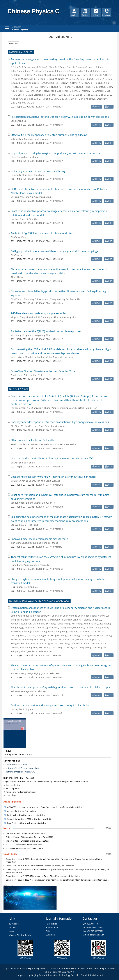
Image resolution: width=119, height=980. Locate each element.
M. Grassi (60, 79)
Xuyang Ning (54, 632)
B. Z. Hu (105, 83)
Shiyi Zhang (17, 299)
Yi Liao (14, 139)
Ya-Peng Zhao (18, 197)
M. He (49, 83)
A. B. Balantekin (27, 67)
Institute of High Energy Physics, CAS (22, 768)
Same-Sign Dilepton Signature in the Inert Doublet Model (43, 371)
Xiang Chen (17, 565)
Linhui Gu (96, 620)
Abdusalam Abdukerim (35, 616)
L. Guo (88, 79)
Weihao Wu (82, 639)
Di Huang (51, 624)
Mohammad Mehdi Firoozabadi (47, 444)
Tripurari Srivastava (63, 357)
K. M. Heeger (60, 83)
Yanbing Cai (63, 299)
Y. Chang (87, 67)
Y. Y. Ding (38, 75)
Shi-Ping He (17, 255)
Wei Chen (52, 616)
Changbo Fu (43, 620)
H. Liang (46, 99)
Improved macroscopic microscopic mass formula (40, 539)
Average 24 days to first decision (22, 811)
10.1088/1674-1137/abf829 (49, 179)
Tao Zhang (57, 647)
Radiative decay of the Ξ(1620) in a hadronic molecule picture (46, 331)
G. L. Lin (63, 99)
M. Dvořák (94, 75)
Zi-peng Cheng (33, 503)
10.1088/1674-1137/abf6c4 (49, 677)
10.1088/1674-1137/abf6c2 (49, 655)
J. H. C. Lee (16, 95)
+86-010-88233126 (95, 931)
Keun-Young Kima (68, 317)
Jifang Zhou (91, 647)
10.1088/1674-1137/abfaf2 (49, 547)
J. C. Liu (30, 103)
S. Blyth (50, 67)
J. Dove (84, 75)
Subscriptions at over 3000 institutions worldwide (30, 819)
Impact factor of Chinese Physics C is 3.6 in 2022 (27, 841)
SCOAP (13, 927)
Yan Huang (77, 624)
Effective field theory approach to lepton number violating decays (49, 135)
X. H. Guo (97, 79)
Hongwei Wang (59, 636)
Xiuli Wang (28, 639)
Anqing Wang (43, 636)
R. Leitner (36, 95)
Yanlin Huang (90, 624)
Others (49, 931)
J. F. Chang (77, 67)
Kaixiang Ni (28, 632)
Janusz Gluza (17, 357)
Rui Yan (43, 643)
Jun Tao (45, 673)
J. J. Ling (79, 99)
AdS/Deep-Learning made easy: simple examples (39, 313)
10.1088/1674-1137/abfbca (49, 303)
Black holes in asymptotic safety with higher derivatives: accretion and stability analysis (61, 687)
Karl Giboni (85, 620)
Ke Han (28, 624)
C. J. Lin (55, 99)
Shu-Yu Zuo (31, 197)
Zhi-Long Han (30, 375)
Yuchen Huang (18, 673)
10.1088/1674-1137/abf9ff (49, 713)
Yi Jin (41, 375)
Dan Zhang (45, 647)
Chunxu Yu (76, 643)
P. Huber (88, 87)
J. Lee (107, 91)
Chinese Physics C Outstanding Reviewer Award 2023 (30, 837)
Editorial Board (53, 927)
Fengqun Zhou (18, 408)
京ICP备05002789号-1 (64, 972)
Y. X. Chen (37, 71)
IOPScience (14, 924)
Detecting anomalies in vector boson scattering (38, 171)
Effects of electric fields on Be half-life (33, 440)
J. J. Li (72, 95)
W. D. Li (108, 95)
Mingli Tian (91, 408)
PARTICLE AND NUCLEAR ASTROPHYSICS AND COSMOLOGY (39, 601)
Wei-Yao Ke (26, 426)
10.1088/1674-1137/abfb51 (49, 569)
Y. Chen (27, 71)
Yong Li (55, 408)
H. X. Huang (40, 87)
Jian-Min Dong (44, 481)
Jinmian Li (16, 175)
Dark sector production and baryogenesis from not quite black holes (50, 705)
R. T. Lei (26, 95)
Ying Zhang (30, 463)
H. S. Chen (98, 67)
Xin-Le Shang (29, 481)
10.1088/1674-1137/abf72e (49, 143)
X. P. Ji (21, 91)
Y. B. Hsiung (94, 83)
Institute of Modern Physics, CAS (20, 772)
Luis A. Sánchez (38, 691)
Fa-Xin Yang (17, 375)
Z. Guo (14, 83)
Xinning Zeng (31, 647)
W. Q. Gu (70, 79)
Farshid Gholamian (20, 444)
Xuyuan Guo (17, 624)
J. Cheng (47, 71)
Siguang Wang (104, 636)
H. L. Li (65, 95)
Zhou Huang (105, 624)
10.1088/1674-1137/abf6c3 (49, 448)
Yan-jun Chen (18, 503)
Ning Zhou (103, 647)
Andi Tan (31, 636)
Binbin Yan (16, 616)
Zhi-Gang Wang (19, 237)
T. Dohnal (62, 75)
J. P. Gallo (15, 79)
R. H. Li (86, 95)
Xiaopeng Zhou (18, 651)
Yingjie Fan (16, 620)
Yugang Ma (91, 628)
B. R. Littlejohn (18, 103)
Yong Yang (64, 643)
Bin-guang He (49, 503)
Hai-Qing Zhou (32, 219)
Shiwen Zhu (17, 463)
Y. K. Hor (83, 83)
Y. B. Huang (77, 87)
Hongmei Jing (34, 673)
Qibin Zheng (78, 647)
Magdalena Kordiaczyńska (38, 357)
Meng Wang (74, 636)
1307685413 (92, 924)
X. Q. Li (22, 99)
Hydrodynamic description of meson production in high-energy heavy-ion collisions (60, 422)
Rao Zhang (39, 175)
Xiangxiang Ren (70, 632)
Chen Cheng (90, 616)
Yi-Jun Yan (16, 481)
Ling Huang (17, 587)
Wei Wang (16, 639)
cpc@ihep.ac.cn (97, 935)
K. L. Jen (108, 87)
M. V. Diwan (50, 75)
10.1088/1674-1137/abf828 (49, 379)
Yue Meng (16, 632)
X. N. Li (14, 99)
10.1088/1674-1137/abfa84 (49, 529)
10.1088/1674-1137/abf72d (49, 695)
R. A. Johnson (31, 91)
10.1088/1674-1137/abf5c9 (49, 125)
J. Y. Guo (80, 79)
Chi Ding (15, 426)
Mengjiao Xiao (18, 643)
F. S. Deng (28, 75)
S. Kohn (74, 91)
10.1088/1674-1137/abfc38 (49, 107)
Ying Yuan (101, 643)
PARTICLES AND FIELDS (21, 52)
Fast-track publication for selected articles (26, 815)
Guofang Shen (18, 636)
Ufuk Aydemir (18, 709)
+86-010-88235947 (95, 927)
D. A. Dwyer (106, 75)
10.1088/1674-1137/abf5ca (49, 412)
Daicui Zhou (76, 299)
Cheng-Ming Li (46, 197)
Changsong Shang (88, 632)
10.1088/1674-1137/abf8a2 (49, 201)
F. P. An (14, 67)
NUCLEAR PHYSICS (19, 389)
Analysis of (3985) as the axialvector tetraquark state (42, 233)
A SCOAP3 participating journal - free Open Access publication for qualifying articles (45, 807)
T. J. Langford (97, 91)
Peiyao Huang (64, 624)
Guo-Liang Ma (31, 587)
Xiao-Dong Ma (26, 139)
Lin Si (101, 632)
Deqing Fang (29, 620)
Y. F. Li (30, 99)
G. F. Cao (59, 67)
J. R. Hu (14, 87)
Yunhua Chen (76, 616)
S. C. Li (99, 95)
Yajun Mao (103, 628)
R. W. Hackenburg (27, 83)
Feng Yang (28, 335)
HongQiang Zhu (42, 335)
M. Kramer (84, 91)
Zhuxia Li (44, 565)
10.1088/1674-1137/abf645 (49, 430)
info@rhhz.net (96, 975)
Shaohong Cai (31, 299)
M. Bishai (41, 67)
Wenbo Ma (79, 628)
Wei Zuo (56, 481)
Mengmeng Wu (54, 639)
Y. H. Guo (107, 79)
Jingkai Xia (94, 639)
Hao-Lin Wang (41, 139)
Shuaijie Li (41, 628)
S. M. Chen (16, 71)
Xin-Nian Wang (58, 426)
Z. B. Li (37, 99)
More (109, 828)
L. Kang (52, 91)
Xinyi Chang (44, 408)
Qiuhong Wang (88, 636)
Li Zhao (67, 647)
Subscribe (50, 935)
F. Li (58, 95)
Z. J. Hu (29, 87)
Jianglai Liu (53, 628)
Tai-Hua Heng (31, 525)
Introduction (52, 924)
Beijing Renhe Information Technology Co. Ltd (55, 975)
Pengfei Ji (80, 408)
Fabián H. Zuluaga (20, 691)
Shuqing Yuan (67, 408)
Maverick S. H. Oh (35, 317)
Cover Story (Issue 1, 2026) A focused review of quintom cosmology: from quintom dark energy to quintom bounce (58, 880)
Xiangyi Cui (103, 616)
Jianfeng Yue (17, 647)
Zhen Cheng (17, 157)
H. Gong (50, 79)
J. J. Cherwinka (72, 71)
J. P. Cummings (99, 71)
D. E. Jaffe (98, 87)
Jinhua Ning (41, 632)
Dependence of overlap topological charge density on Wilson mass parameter (56, 153)
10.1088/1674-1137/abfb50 (49, 259)
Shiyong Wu (69, 639)
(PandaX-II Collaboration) (40, 651)
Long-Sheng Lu (18, 121)
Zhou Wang (40, 639)
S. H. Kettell (63, 91)
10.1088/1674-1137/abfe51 (49, 361)
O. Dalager (16, 75)
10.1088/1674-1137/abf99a (49, 485)
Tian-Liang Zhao (19, 543)
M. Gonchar (27, 79)
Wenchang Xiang (47, 299)
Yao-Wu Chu (17, 525)
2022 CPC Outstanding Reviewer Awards (24, 845)
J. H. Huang (52, 87)
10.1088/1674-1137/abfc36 (49, 321)
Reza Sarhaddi (72, 444)
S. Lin (71, 99)
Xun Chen (63, 616)
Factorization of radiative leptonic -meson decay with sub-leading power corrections (60, 117)
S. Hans (41, 83)
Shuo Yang (27, 175)
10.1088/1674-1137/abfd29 (49, 591)
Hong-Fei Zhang (50, 543)
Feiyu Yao (55, 673)
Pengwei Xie (32, 643)
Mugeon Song (18, 317)
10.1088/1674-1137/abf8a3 (49, 467)
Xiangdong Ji (17, 628)
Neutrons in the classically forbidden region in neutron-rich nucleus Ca (52, 458)
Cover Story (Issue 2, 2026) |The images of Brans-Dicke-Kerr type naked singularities (43, 876)
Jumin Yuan (89, 643)
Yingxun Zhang (31, 565)
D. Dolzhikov (74, 75)
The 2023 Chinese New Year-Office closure (25, 848)
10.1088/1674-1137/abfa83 (49, 241)
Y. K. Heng (72, 83)
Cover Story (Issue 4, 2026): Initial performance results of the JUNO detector (40, 866)
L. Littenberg (101, 99)
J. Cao (68, 67)
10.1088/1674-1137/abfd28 (49, 339)
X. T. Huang (65, 87)
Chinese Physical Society (16, 765)
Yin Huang (16, 335)
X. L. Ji (14, 91)
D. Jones (43, 91)
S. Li (93, 95)
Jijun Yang (53, 643)
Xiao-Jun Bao (35, 543)
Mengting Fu (57, 620)
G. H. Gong (39, 79)
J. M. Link (89, 99)
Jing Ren (30, 709)
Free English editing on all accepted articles (27, 823)
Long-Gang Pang (41, 426)
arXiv (12, 931)
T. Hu (22, 87)
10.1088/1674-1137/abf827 (49, 161)
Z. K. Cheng (58, 71)
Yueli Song (32, 408)
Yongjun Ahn (51, 317)
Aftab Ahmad (18, 277)
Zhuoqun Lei (66, 628)
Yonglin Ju (30, 628)
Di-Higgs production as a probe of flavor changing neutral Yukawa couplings (54, 251)
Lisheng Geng (71, 620)
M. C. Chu (85, 71)
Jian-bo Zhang (31, 157)
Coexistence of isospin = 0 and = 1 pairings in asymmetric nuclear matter (54, 477)
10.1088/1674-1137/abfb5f (49, 281)
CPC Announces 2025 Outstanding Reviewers (26, 833)
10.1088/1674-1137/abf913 (49, 223)
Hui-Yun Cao (17, 219)
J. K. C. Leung (49, 95)
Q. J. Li (79, 95)
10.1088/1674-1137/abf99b (49, 507)
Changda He (39, 624)
